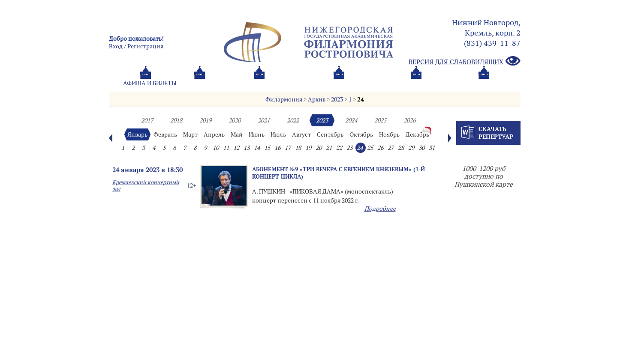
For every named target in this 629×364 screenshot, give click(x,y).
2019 (205, 120)
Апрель (214, 134)
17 (288, 148)
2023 (337, 99)
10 (216, 148)
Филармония (284, 99)
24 (361, 99)
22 (339, 148)
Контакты (423, 83)
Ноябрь (389, 134)
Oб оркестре (362, 83)
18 (298, 148)
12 (236, 148)
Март (190, 134)
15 (267, 148)
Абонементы (223, 83)
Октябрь (361, 134)
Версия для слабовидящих (465, 61)
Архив (317, 99)
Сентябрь (330, 134)
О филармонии (293, 83)
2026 (409, 120)
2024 (351, 120)
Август (301, 134)
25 (370, 148)
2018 (176, 120)
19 (308, 148)
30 (421, 148)
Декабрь (417, 134)
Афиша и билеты (150, 83)
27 (391, 148)
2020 (235, 120)
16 (277, 148)
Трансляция (485, 83)
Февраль (165, 134)
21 (329, 148)
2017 (147, 120)
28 (401, 148)
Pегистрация (145, 46)
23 (349, 148)
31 (432, 148)
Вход (116, 46)
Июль (278, 134)
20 (319, 148)
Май (237, 134)
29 (411, 148)
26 (380, 148)
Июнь (257, 134)
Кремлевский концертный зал (146, 185)
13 (247, 148)
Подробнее (380, 209)
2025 (380, 120)
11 (226, 148)
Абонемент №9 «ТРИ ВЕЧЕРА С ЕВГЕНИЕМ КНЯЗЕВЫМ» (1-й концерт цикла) (339, 173)
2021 (264, 120)
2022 (293, 120)
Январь (137, 134)
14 (257, 148)
